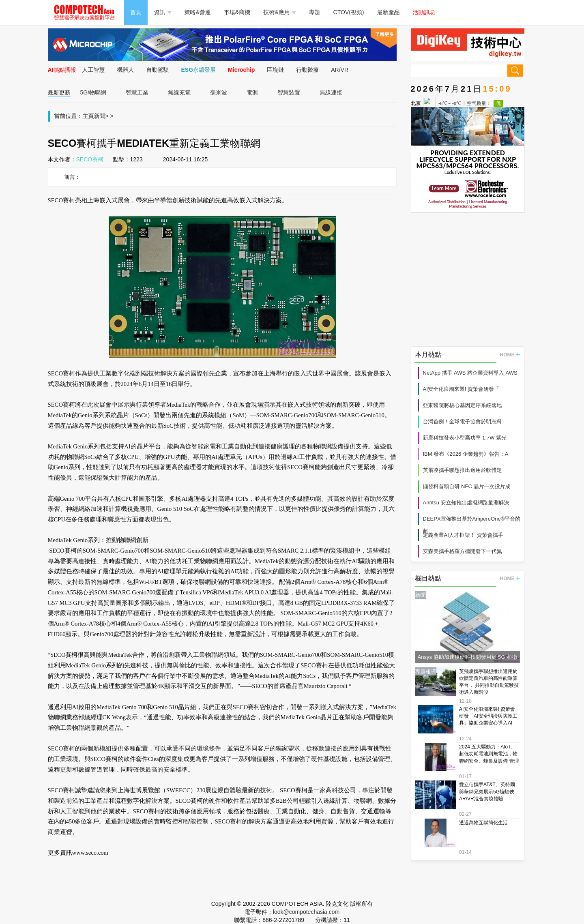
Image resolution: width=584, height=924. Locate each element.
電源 (252, 92)
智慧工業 (137, 92)
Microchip (241, 70)
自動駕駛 (158, 70)
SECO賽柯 (90, 159)
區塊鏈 (275, 70)
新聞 (100, 116)
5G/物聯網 (93, 92)
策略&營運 (198, 12)
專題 (315, 12)
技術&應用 (279, 12)
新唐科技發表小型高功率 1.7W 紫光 (465, 438)
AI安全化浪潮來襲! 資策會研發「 (461, 389)
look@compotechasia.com (306, 912)
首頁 (136, 12)
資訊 (163, 12)
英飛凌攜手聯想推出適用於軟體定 (463, 470)
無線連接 (331, 92)
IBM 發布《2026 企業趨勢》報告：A (466, 454)
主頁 (88, 116)
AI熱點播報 (62, 70)
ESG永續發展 (199, 70)
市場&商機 (237, 12)
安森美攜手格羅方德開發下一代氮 (463, 551)
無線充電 (179, 92)
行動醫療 (307, 70)
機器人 (126, 70)
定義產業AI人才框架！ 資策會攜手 (463, 535)
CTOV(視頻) (349, 12)
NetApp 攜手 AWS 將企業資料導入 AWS (470, 373)
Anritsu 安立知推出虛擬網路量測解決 (466, 503)
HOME (510, 355)
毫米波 (219, 92)
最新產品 (389, 12)
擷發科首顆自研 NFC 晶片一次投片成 (467, 486)
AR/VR (340, 70)
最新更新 (59, 92)
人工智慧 (94, 70)
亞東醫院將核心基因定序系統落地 (463, 405)
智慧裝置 (289, 92)
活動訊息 (424, 12)
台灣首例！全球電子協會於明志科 (463, 421)
